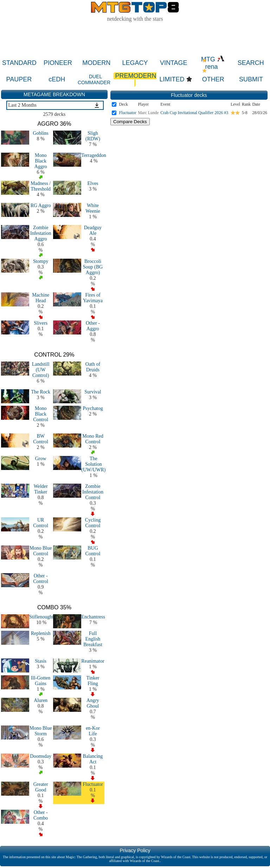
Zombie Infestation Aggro (41, 233)
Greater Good (41, 787)
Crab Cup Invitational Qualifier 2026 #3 (194, 113)
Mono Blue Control (41, 551)
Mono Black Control (41, 414)
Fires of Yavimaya (93, 298)
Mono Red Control (93, 439)
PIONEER (58, 63)
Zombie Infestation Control (93, 492)
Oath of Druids (93, 367)
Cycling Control (93, 523)
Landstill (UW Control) (41, 370)
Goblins (40, 133)
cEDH (57, 79)
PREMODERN (135, 79)
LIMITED (172, 79)
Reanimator (93, 661)
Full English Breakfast (93, 639)
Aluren (41, 700)
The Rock (41, 392)
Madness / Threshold (41, 186)
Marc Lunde (148, 113)
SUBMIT (251, 79)
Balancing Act (93, 759)
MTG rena (213, 63)
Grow (41, 459)
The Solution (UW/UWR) (93, 464)
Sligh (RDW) (93, 136)
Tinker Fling (93, 681)
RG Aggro (41, 206)
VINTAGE (174, 63)
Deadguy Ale (93, 230)
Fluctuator (93, 784)
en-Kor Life (93, 731)
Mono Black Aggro (41, 161)
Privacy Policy (135, 850)
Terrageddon (94, 155)
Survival (93, 392)
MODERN (96, 63)
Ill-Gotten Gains (41, 681)
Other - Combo (41, 815)
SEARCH (251, 63)
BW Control (41, 439)
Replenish (41, 633)
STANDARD (19, 63)
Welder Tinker (41, 489)
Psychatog (93, 408)
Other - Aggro (93, 326)
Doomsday (41, 756)
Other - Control (41, 579)
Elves (93, 183)
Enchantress (93, 617)
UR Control (41, 523)
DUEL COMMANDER (94, 79)
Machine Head (41, 298)
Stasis (41, 661)
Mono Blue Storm (41, 731)
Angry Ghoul (93, 703)
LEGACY (135, 63)
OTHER (213, 79)
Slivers (41, 323)
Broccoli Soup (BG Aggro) (93, 267)
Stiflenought (41, 617)
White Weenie (93, 208)
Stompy (41, 261)
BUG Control (93, 551)
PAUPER (19, 79)
